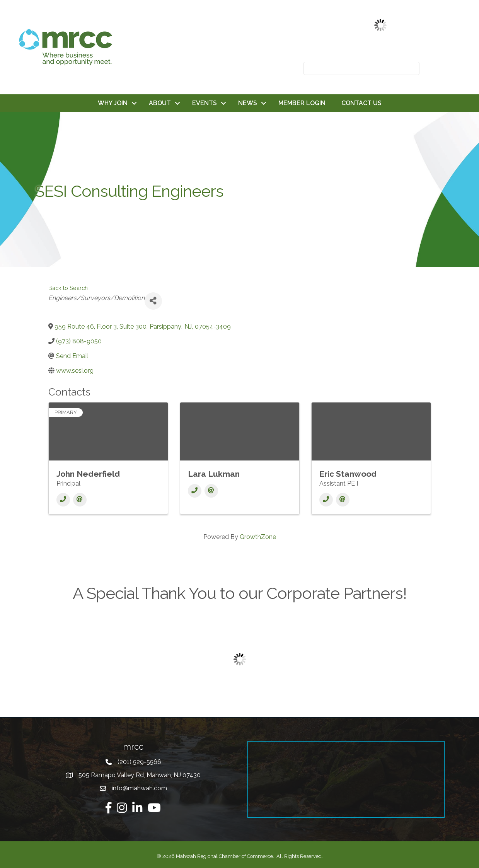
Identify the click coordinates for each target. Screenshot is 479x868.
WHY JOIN (113, 103)
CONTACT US (361, 103)
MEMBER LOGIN (302, 103)
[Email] (80, 500)
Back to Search (68, 288)
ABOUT (160, 103)
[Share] (153, 301)
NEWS (248, 103)
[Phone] (63, 500)
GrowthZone (258, 537)
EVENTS (205, 103)
